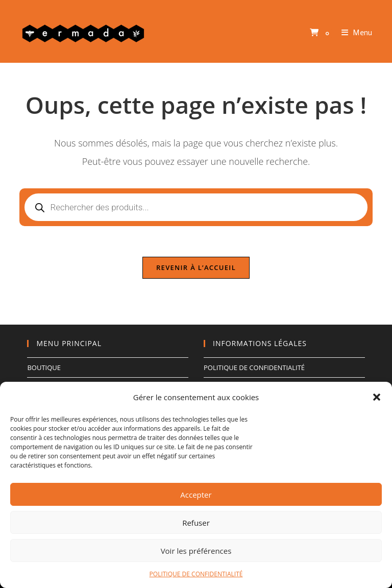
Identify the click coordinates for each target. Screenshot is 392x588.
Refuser (196, 523)
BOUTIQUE (44, 367)
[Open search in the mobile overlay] (196, 207)
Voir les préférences (196, 551)
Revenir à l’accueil (196, 267)
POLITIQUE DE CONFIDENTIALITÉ (196, 574)
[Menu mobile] (353, 33)
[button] (377, 397)
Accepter (196, 495)
